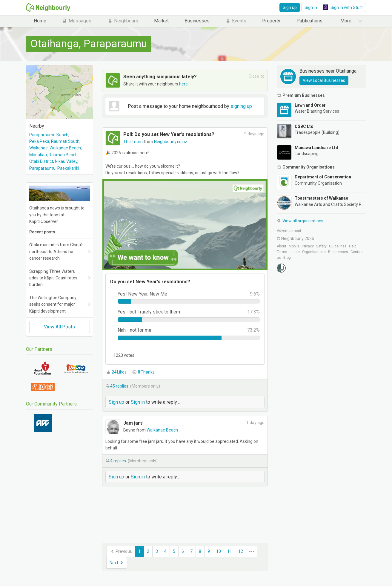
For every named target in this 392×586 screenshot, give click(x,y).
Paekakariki (68, 168)
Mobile (294, 246)
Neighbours (123, 21)
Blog (287, 258)
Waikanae (39, 148)
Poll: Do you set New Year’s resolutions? (169, 134)
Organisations (314, 252)
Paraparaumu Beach (49, 135)
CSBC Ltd (304, 126)
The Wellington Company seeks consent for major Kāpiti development (53, 304)
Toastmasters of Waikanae (321, 198)
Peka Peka (39, 141)
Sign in (311, 7)
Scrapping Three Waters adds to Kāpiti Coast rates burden (53, 278)
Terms (282, 252)
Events (236, 21)
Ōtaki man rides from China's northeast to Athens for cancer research (56, 251)
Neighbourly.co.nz (171, 142)
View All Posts (59, 327)
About (282, 246)
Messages (77, 21)
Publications (309, 21)
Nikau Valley (66, 161)
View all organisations (300, 221)
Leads (295, 252)
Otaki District (41, 161)
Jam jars (133, 423)
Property (271, 21)
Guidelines (338, 246)
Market (161, 21)
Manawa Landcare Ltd (316, 148)
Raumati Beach (63, 155)
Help (353, 246)
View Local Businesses (324, 80)
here (183, 84)
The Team (133, 142)
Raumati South (65, 141)
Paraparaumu (42, 168)
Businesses (197, 21)
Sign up (290, 7)
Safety (321, 246)
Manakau (38, 155)
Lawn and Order (310, 105)
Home (40, 21)
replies (120, 386)
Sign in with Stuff (343, 7)
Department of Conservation (323, 177)
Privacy (308, 246)
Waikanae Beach (65, 148)
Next (117, 563)
